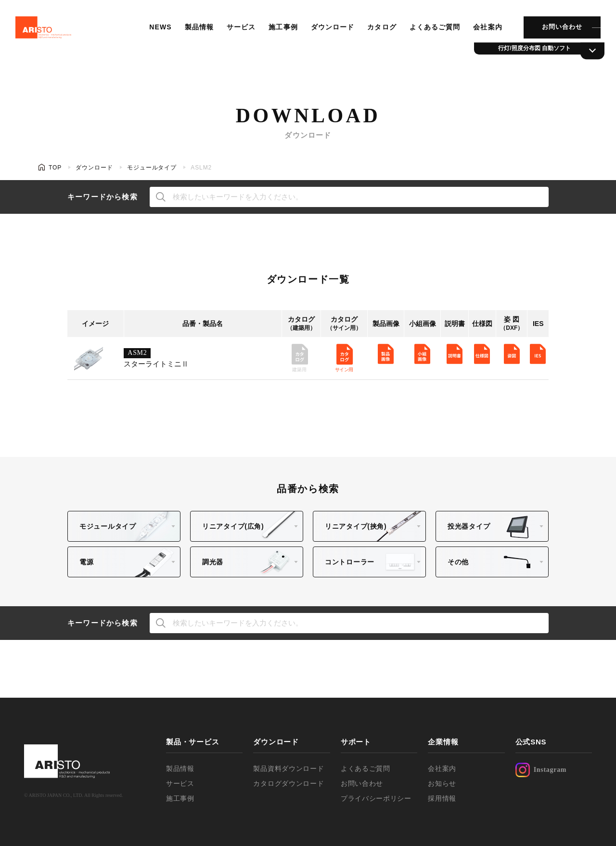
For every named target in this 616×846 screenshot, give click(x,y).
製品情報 (197, 31)
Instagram (541, 770)
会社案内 (484, 31)
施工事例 (281, 31)
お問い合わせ (558, 31)
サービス (239, 31)
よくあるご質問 (432, 31)
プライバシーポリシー (376, 798)
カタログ (379, 31)
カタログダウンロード (289, 783)
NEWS (158, 31)
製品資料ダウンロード (289, 768)
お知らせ (442, 783)
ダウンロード (330, 31)
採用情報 (442, 798)
